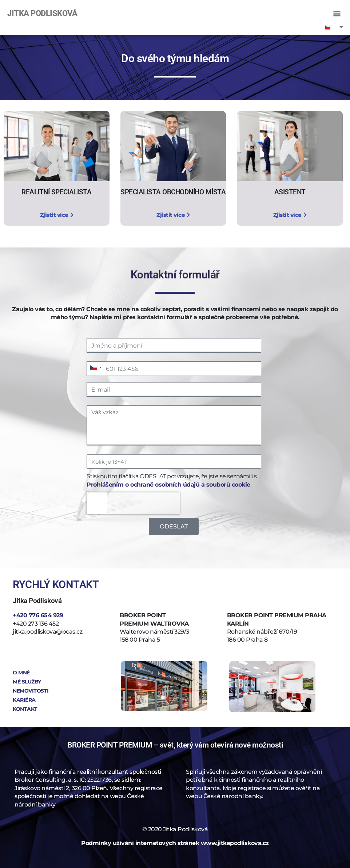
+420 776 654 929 (38, 615)
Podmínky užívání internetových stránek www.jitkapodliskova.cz (175, 843)
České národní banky (233, 796)
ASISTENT (290, 192)
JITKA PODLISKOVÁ (42, 13)
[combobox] (95, 368)
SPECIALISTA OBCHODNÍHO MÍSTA (173, 192)
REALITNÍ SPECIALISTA (56, 192)
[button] (337, 13)
